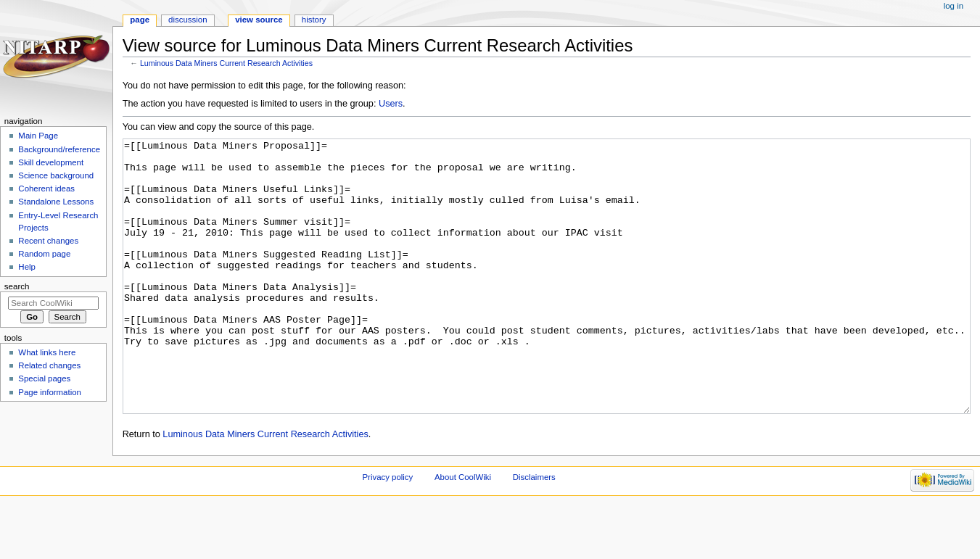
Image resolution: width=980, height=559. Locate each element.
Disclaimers (534, 531)
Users (391, 104)
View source (259, 20)
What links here (47, 352)
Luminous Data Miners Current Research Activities (226, 63)
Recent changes (48, 241)
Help (27, 267)
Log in (954, 6)
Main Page (38, 136)
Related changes (49, 365)
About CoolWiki (463, 531)
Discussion (188, 20)
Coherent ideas (46, 189)
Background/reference (59, 149)
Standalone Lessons (56, 202)
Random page (44, 254)
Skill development (51, 162)
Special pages (44, 378)
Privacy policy (387, 531)
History (314, 20)
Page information (50, 392)
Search (17, 286)
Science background (56, 175)
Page (140, 20)
